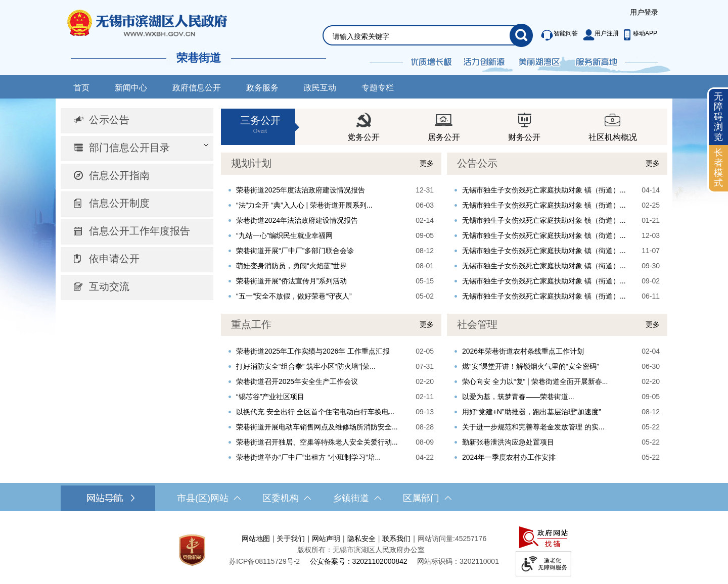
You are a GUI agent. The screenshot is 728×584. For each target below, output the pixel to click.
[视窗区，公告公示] (557, 228)
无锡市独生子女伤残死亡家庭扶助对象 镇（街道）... (544, 190)
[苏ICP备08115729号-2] (264, 561)
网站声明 (326, 539)
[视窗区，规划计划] (331, 228)
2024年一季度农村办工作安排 (509, 457)
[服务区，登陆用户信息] (644, 13)
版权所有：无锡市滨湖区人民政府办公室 (361, 550)
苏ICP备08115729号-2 (264, 561)
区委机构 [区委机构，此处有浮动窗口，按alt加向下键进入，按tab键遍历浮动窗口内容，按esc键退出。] (287, 498)
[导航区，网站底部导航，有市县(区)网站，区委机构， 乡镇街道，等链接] (364, 498)
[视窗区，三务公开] (444, 127)
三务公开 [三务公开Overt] (260, 125)
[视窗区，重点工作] (331, 389)
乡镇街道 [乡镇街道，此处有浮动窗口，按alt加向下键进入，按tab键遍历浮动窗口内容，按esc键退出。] (357, 498)
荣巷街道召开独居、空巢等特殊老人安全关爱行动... (317, 442)
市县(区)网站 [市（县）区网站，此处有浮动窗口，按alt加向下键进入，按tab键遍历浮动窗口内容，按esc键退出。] (209, 498)
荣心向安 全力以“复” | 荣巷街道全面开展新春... (535, 381)
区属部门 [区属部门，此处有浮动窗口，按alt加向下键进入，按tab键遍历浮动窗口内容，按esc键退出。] (427, 498)
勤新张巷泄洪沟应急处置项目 (508, 442)
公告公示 (477, 163)
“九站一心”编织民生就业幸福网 (284, 235)
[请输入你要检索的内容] (421, 36)
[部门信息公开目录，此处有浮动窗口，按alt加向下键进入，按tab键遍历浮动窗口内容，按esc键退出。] (137, 149)
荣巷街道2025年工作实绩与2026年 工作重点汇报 (313, 351)
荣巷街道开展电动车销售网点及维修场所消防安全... (317, 427)
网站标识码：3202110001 (458, 561)
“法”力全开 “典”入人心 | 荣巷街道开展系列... (304, 205)
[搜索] (521, 35)
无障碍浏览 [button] (718, 116)
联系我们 (396, 539)
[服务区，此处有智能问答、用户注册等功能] (596, 35)
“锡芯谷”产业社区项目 (270, 397)
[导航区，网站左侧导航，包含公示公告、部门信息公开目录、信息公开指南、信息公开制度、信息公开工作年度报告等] (137, 204)
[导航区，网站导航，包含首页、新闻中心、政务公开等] (364, 87)
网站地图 (256, 539)
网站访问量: (436, 539)
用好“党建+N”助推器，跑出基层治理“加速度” (532, 412)
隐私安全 (361, 539)
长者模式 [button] (718, 167)
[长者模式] (718, 168)
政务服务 (262, 88)
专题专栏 (378, 88)
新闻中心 (131, 88)
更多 (427, 163)
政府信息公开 (197, 88)
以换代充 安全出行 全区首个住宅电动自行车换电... (315, 412)
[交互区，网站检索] (416, 23)
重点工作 (251, 324)
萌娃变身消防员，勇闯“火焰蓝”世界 (291, 266)
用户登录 (644, 12)
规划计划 (251, 163)
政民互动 (320, 88)
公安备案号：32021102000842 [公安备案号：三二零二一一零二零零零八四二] (359, 561)
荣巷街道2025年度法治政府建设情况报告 (301, 190)
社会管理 (477, 324)
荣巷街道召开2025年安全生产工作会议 (297, 381)
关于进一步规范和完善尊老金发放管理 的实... (533, 427)
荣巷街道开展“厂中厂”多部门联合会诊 (295, 251)
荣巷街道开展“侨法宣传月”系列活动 (291, 281)
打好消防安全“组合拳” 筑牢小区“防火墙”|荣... (306, 366)
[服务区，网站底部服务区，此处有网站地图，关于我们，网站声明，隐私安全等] (364, 550)
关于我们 (291, 539)
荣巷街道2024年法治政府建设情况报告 (297, 220)
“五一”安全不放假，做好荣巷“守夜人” (294, 296)
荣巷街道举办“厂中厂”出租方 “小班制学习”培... (308, 457)
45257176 (471, 539)
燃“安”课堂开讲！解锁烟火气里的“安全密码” (531, 366)
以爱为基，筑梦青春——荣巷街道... (518, 397)
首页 (81, 88)
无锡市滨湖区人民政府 (161, 23)
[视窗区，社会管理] (557, 389)
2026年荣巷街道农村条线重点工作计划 (523, 351)
